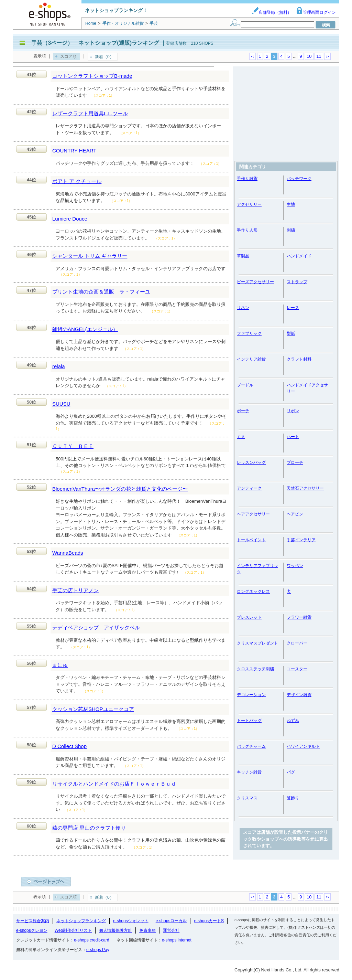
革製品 (243, 256)
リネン (243, 308)
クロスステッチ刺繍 (255, 669)
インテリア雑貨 (251, 359)
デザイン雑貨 (299, 695)
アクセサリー (249, 204)
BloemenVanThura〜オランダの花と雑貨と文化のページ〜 (120, 489)
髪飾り (293, 798)
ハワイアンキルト (303, 746)
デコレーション (251, 695)
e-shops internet (177, 940)
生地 (291, 204)
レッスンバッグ (251, 462)
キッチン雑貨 (249, 772)
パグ (291, 772)
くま (241, 437)
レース (293, 308)
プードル (245, 385)
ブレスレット (249, 617)
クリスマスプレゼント (257, 643)
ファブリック (249, 333)
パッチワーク (299, 179)
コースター (297, 669)
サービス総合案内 (33, 921)
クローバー (297, 643)
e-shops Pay (98, 950)
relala (59, 366)
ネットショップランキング (81, 921)
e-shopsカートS (209, 921)
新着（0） (104, 57)
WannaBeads (68, 553)
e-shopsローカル (171, 921)
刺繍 (291, 230)
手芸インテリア (301, 540)
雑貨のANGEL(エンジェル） (85, 329)
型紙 (291, 333)
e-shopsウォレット (131, 921)
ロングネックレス (253, 592)
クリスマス (247, 798)
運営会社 (171, 930)
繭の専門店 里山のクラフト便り (89, 828)
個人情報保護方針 (115, 930)
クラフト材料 (299, 359)
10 (309, 56)
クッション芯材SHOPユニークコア (93, 709)
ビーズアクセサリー (255, 282)
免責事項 (147, 930)
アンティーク (249, 488)
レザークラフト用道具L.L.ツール (90, 113)
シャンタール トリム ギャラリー (90, 256)
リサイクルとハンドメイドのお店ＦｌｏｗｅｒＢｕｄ (114, 784)
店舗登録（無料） (272, 12)
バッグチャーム (251, 746)
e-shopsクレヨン (32, 930)
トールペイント (251, 540)
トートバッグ (249, 721)
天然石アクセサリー (305, 488)
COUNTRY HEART (74, 151)
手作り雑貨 (247, 179)
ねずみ (293, 721)
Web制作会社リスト (73, 930)
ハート (293, 437)
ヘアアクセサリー (253, 514)
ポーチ (243, 411)
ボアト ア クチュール (77, 181)
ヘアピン (295, 514)
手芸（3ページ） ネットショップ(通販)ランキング (95, 43)
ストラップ (297, 282)
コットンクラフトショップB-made (92, 76)
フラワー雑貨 (299, 617)
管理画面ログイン (316, 12)
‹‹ (252, 56)
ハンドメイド (299, 256)
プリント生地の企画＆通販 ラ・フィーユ (101, 292)
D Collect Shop (69, 746)
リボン (293, 411)
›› (327, 56)
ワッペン (295, 566)
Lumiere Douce (70, 219)
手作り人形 (247, 230)
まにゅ (60, 665)
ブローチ (295, 462)
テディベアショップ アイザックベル (96, 627)
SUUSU (61, 404)
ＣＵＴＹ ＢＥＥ (73, 446)
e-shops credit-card (92, 940)
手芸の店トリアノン (75, 590)
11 (319, 56)
